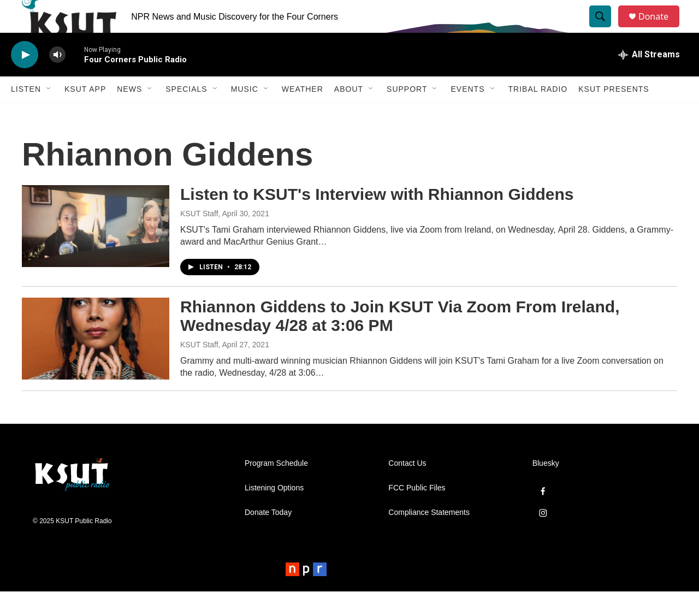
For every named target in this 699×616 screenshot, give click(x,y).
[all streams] (649, 79)
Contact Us (407, 488)
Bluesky (546, 488)
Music (245, 114)
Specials (186, 114)
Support (407, 114)
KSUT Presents (614, 114)
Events (467, 114)
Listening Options (274, 513)
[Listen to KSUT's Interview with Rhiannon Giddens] (96, 251)
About (349, 114)
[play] (25, 79)
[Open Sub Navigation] (49, 114)
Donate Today (268, 537)
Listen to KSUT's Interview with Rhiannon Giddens (377, 219)
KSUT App (85, 114)
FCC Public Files (417, 513)
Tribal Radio (538, 114)
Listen (26, 114)
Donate (660, 29)
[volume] (57, 79)
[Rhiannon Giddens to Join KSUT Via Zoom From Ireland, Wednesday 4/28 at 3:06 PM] (96, 363)
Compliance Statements (429, 537)
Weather (303, 114)
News (129, 114)
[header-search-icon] (605, 29)
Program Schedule (276, 488)
